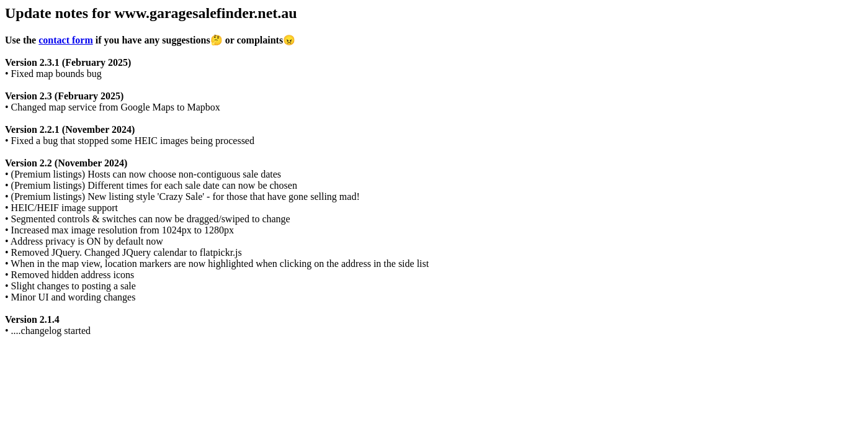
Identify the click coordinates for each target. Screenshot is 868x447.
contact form (66, 40)
